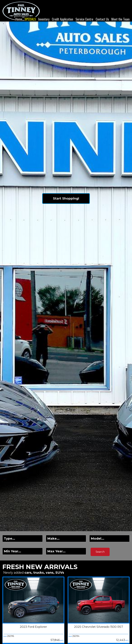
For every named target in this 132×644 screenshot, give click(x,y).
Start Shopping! (66, 198)
